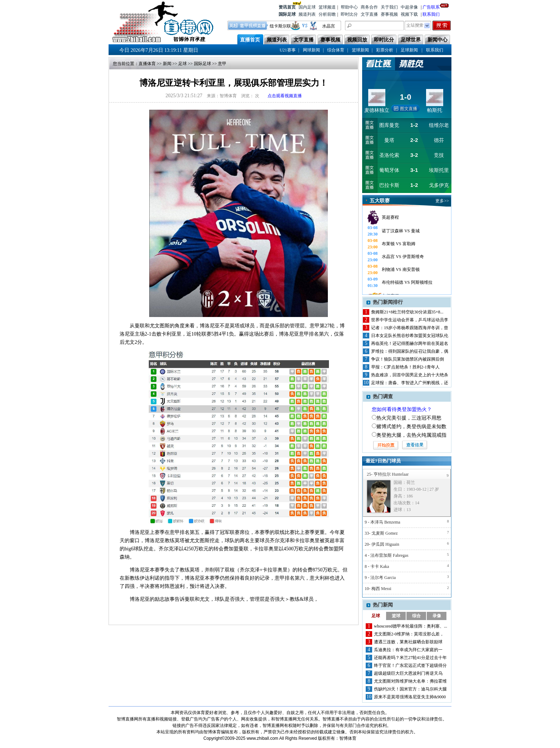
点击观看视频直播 (285, 96)
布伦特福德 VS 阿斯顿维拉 (407, 282)
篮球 (396, 616)
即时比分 (349, 14)
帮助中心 (349, 7)
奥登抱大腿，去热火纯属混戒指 (411, 435)
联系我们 (431, 14)
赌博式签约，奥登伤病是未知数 (411, 427)
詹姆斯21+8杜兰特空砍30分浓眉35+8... (407, 312)
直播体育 (147, 64)
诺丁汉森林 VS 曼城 (401, 231)
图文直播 (409, 109)
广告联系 (431, 7)
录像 (437, 616)
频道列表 (307, 14)
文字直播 (369, 14)
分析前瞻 (327, 14)
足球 (182, 64)
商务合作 (369, 7)
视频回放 (357, 40)
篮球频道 (327, 7)
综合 (416, 616)
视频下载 (409, 14)
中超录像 (409, 7)
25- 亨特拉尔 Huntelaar (388, 474)
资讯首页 (287, 7)
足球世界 (411, 40)
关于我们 (389, 7)
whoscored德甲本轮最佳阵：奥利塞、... (411, 626)
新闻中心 (437, 40)
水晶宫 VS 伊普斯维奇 (403, 257)
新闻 (167, 64)
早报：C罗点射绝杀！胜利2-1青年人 (405, 367)
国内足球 (307, 7)
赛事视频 (389, 14)
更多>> (442, 201)
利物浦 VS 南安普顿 (401, 269)
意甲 (222, 64)
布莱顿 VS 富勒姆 (398, 244)
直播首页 (250, 40)
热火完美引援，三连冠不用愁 (409, 418)
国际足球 (287, 14)
